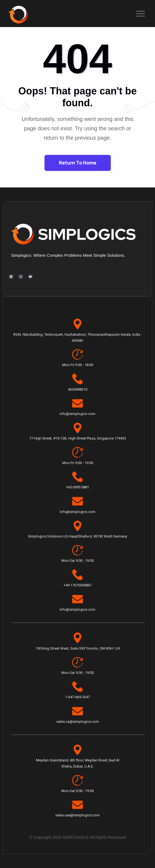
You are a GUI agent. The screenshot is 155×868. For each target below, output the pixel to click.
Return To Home (78, 163)
